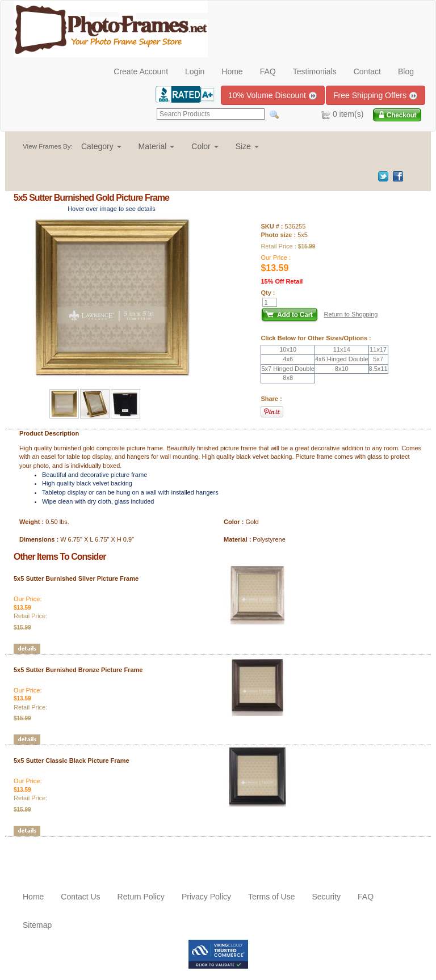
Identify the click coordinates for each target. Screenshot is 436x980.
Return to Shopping (351, 314)
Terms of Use (271, 897)
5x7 (378, 359)
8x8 (288, 378)
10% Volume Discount (273, 96)
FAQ (268, 71)
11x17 (378, 349)
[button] (101, 146)
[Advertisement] (80, 854)
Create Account (141, 71)
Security (326, 897)
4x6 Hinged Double (342, 359)
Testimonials (315, 71)
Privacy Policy (206, 897)
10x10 (288, 349)
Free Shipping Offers (376, 96)
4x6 (288, 359)
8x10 (342, 369)
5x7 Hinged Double (288, 369)
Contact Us (80, 897)
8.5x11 (378, 369)
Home (232, 71)
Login (195, 71)
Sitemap (37, 925)
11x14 (342, 349)
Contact (367, 71)
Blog (406, 71)
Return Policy (141, 897)
